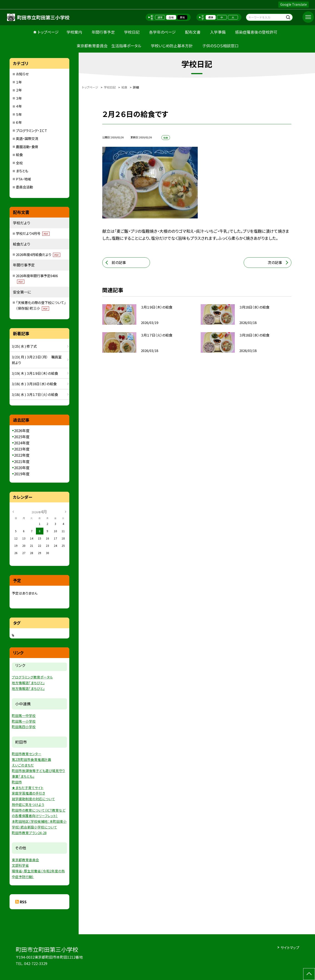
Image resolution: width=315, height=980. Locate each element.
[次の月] (65, 511)
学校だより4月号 (33, 233)
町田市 (17, 782)
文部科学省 (20, 865)
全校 (19, 163)
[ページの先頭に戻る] (309, 974)
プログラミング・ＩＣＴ (31, 130)
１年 (19, 82)
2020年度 (22, 468)
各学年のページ (162, 32)
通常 (160, 17)
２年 (19, 90)
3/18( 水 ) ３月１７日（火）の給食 (35, 394)
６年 (19, 122)
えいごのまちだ (23, 765)
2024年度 (22, 443)
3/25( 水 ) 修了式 (24, 346)
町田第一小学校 (24, 721)
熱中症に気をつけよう (28, 804)
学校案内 (74, 32)
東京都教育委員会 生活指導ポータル (109, 46)
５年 (19, 114)
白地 (171, 17)
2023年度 (22, 449)
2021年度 (22, 461)
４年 (19, 106)
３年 (19, 98)
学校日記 (132, 32)
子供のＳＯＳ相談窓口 (220, 46)
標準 (211, 17)
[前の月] (13, 511)
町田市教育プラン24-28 (29, 833)
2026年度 (22, 430)
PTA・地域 (23, 179)
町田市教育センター (27, 754)
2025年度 (22, 437)
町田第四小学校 (24, 727)
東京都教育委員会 (25, 860)
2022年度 (22, 455)
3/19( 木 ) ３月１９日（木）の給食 (35, 373)
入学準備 (218, 32)
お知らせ (22, 74)
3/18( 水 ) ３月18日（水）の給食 (34, 384)
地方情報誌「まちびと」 (28, 683)
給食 (19, 155)
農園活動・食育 (27, 147)
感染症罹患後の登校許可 (256, 32)
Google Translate (294, 4)
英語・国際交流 (27, 138)
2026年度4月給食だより (38, 254)
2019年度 (22, 474)
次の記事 (275, 262)
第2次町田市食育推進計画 (31, 759)
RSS (23, 902)
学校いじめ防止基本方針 (172, 46)
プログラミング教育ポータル (32, 677)
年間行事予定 (103, 32)
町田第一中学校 (24, 715)
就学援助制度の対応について (33, 799)
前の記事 (119, 262)
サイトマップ (290, 947)
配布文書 (193, 32)
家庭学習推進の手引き (29, 793)
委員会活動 (24, 187)
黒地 (182, 17)
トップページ (48, 32)
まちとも (22, 171)
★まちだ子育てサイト (28, 788)
